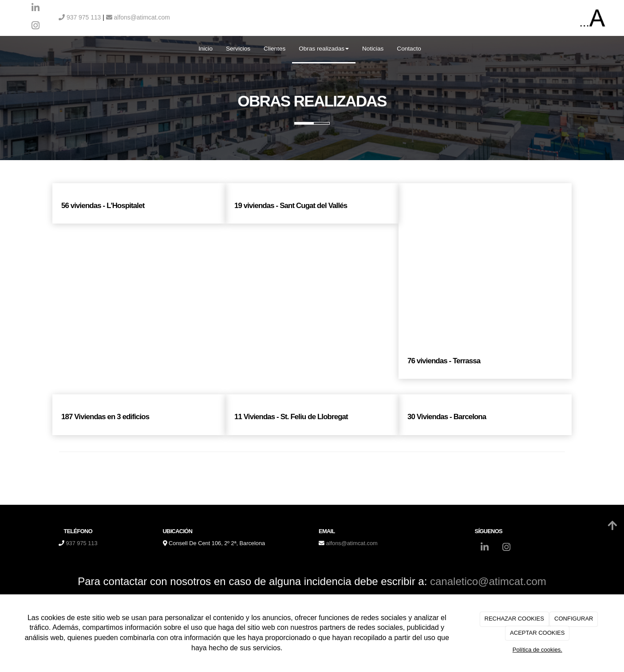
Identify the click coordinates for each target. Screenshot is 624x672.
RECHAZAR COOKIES (514, 619)
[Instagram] (36, 27)
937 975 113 (80, 17)
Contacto (409, 49)
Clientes (274, 49)
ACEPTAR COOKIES (537, 633)
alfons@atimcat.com (138, 17)
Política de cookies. (537, 650)
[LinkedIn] (36, 9)
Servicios (238, 49)
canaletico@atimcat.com (488, 581)
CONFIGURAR (574, 619)
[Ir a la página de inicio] (4, 49)
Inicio (205, 49)
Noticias (373, 49)
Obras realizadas (324, 49)
